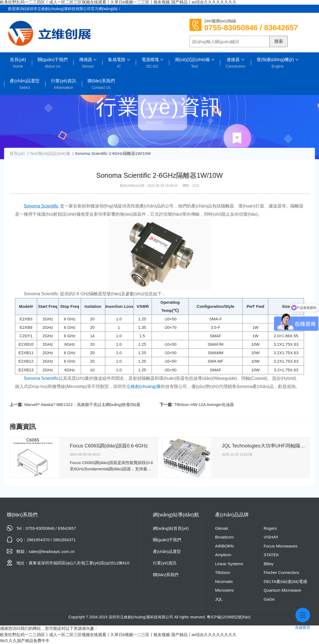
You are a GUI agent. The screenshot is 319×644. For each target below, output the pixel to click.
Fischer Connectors (281, 572)
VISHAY (271, 537)
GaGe (269, 599)
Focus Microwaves (281, 546)
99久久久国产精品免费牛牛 (25, 641)
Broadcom (224, 537)
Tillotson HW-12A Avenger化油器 (204, 404)
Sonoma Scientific (41, 378)
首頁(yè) (18, 63)
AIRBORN (224, 546)
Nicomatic (224, 581)
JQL (219, 599)
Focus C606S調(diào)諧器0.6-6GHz (109, 446)
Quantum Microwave (282, 590)
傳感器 (88, 63)
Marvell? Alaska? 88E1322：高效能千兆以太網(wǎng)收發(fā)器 (82, 404)
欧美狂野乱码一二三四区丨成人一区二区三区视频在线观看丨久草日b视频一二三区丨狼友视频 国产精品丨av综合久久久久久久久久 (118, 635)
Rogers (270, 528)
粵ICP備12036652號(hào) (228, 617)
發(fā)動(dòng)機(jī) (277, 63)
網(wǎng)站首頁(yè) (171, 528)
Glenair (222, 528)
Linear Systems (229, 564)
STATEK (271, 555)
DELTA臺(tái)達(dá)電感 (285, 581)
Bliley (269, 564)
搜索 (279, 41)
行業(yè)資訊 (64, 84)
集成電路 (119, 63)
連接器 (236, 63)
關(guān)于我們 (53, 63)
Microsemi (224, 590)
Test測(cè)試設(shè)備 (50, 153)
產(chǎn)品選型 (25, 84)
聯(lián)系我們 (101, 84)
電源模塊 (152, 63)
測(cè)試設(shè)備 (194, 63)
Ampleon (223, 555)
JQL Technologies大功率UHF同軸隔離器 (264, 446)
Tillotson (223, 572)
